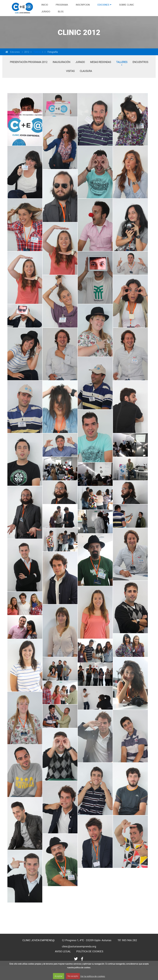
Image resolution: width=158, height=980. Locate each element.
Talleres (37, 52)
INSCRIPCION (83, 5)
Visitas (70, 71)
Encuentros (140, 62)
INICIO (45, 5)
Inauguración (61, 62)
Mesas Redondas (101, 62)
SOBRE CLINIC (127, 5)
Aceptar (59, 976)
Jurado (80, 62)
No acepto (73, 976)
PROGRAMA (62, 5)
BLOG (61, 11)
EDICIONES (103, 5)
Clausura (86, 71)
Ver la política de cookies (93, 976)
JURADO (46, 11)
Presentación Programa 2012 (29, 62)
